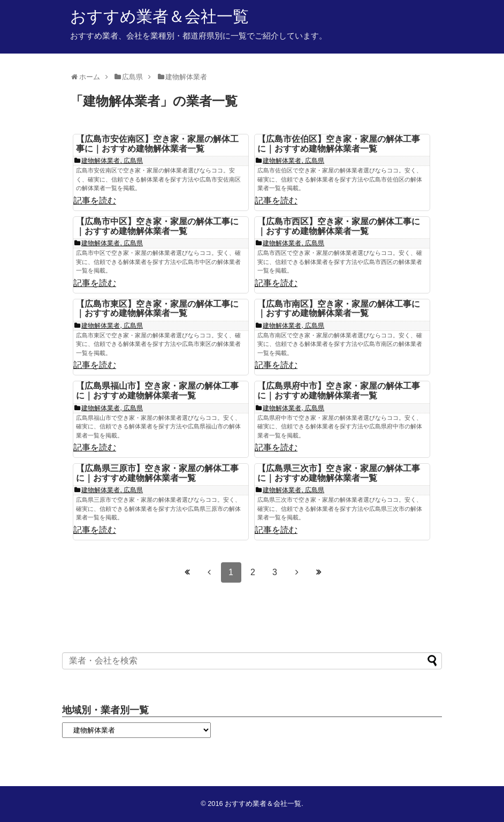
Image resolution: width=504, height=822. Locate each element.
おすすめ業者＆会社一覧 (159, 16)
